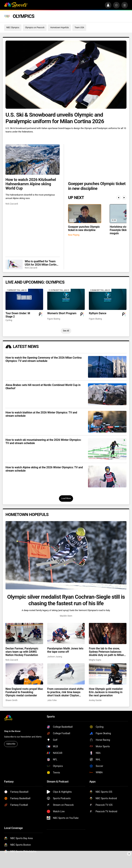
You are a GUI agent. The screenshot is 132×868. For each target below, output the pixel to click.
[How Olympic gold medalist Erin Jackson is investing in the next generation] (108, 674)
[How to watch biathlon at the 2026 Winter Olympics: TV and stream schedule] (107, 422)
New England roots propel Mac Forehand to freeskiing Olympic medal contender (24, 692)
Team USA (79, 28)
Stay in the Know (12, 731)
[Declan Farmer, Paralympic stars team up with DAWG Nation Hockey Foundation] (24, 634)
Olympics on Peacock (35, 28)
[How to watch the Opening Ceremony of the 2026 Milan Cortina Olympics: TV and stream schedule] (107, 367)
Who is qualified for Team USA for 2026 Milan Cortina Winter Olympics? (41, 263)
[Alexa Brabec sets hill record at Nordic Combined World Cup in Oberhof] (107, 394)
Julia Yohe (52, 700)
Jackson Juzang (55, 657)
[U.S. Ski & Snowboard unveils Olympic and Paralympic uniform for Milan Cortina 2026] (66, 75)
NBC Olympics (13, 28)
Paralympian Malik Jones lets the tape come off (65, 650)
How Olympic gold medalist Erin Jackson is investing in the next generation (106, 692)
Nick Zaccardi (12, 204)
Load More (66, 498)
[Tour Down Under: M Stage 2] (24, 299)
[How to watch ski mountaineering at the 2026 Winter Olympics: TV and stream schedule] (107, 449)
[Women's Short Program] (66, 299)
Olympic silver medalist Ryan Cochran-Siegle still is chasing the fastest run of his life (66, 600)
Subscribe (11, 744)
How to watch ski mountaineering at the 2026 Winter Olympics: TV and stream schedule (43, 441)
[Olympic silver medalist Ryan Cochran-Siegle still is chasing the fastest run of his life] (66, 555)
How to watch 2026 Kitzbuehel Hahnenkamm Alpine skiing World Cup (31, 184)
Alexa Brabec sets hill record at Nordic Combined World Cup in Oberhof (43, 387)
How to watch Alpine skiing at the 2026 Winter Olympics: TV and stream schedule (44, 469)
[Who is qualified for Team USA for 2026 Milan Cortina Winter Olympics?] (14, 265)
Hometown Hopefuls (59, 28)
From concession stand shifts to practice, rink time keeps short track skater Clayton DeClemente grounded (65, 692)
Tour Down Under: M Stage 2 (18, 315)
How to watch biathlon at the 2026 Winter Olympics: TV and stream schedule (41, 414)
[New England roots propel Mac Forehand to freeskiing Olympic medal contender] (24, 674)
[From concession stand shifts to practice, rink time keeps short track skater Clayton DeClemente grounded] (66, 674)
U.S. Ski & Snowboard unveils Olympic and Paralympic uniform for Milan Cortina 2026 (55, 118)
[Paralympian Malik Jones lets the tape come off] (66, 634)
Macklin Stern (66, 616)
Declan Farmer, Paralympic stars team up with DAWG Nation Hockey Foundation (22, 652)
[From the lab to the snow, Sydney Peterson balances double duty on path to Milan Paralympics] (108, 634)
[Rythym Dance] (108, 299)
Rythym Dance (98, 313)
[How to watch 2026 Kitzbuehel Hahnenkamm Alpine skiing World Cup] (33, 160)
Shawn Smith (11, 700)
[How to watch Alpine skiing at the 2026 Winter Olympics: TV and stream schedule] (107, 477)
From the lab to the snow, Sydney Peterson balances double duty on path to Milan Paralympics (106, 652)
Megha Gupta (95, 660)
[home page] (16, 5)
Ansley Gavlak (95, 700)
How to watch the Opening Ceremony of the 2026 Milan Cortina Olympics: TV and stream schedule (43, 359)
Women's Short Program (62, 313)
